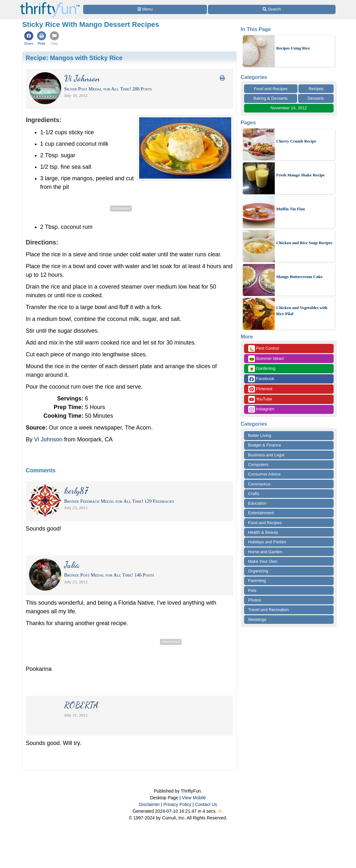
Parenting (257, 581)
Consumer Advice (265, 474)
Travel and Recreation (269, 610)
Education (257, 503)
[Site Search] (272, 9)
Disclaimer (149, 804)
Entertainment (261, 513)
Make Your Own (263, 561)
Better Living (260, 435)
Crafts (254, 494)
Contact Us (206, 804)
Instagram (261, 409)
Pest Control (264, 349)
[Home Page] (50, 4)
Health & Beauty (263, 532)
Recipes (316, 89)
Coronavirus (259, 484)
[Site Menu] (145, 9)
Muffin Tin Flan (291, 209)
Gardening (262, 369)
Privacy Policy (177, 804)
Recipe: (74, 58)
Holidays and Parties (267, 542)
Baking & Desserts (270, 98)
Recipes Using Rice (293, 48)
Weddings (257, 620)
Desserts (316, 98)
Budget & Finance (265, 445)
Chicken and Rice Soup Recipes (305, 243)
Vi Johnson (48, 439)
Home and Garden (265, 552)
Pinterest (260, 389)
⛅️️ (221, 811)
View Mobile (194, 798)
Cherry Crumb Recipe (296, 141)
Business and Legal (266, 455)
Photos (255, 600)
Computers (258, 465)
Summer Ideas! (266, 359)
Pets (252, 590)
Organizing (258, 571)
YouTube (260, 399)
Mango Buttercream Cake (300, 277)
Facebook (261, 379)
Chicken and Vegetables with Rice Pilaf (302, 311)
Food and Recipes (271, 89)
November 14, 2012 (289, 108)
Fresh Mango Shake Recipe (301, 175)
